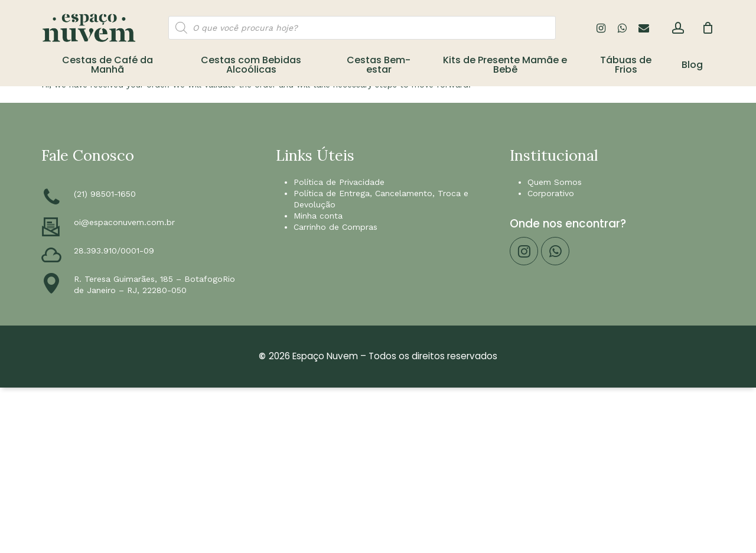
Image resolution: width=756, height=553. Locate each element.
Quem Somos (555, 182)
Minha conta (318, 216)
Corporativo (551, 193)
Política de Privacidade (339, 182)
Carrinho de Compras (335, 227)
